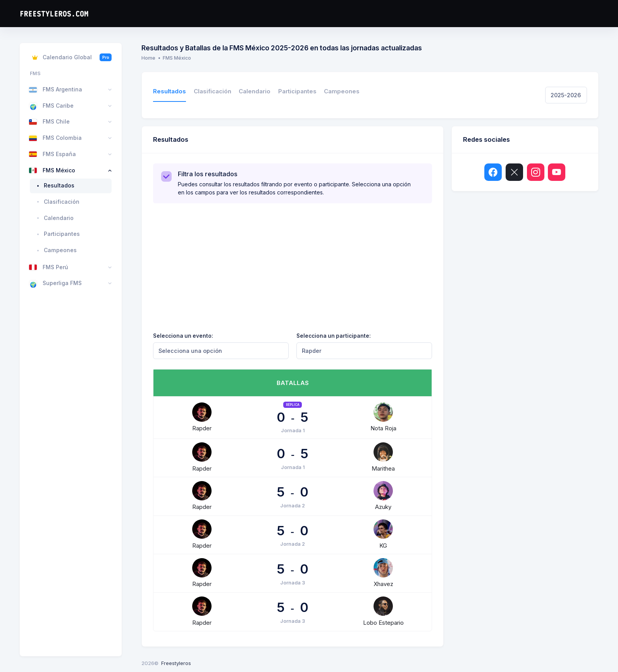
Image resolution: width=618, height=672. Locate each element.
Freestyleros (176, 663)
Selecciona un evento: (183, 336)
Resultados (170, 91)
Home (148, 58)
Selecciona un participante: (334, 336)
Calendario (255, 91)
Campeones (342, 91)
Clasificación (213, 91)
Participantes (297, 91)
